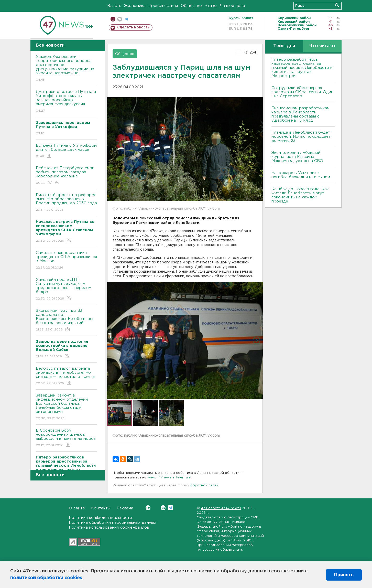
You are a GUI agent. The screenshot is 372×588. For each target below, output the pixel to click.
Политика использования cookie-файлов (109, 527)
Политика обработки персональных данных (113, 523)
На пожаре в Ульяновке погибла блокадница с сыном (301, 175)
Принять (344, 575)
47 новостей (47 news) (221, 508)
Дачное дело (232, 6)
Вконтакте (148, 508)
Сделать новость (133, 27)
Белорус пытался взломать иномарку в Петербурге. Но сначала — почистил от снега (66, 376)
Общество (191, 6)
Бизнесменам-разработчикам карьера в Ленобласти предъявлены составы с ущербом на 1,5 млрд (300, 114)
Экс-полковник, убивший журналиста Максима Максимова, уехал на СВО (297, 157)
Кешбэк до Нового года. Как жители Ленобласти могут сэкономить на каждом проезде (300, 195)
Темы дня (284, 46)
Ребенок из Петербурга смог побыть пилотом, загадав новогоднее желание (66, 176)
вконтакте (120, 19)
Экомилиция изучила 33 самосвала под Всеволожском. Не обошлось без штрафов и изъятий (66, 320)
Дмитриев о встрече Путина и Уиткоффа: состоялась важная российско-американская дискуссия (66, 101)
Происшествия (163, 6)
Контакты (101, 508)
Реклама (125, 508)
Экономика (135, 6)
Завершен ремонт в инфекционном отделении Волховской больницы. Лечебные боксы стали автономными (66, 407)
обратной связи (204, 485)
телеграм (126, 19)
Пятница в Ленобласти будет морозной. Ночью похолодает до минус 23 (301, 137)
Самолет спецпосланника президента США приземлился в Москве (66, 260)
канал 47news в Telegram (169, 478)
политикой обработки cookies (46, 578)
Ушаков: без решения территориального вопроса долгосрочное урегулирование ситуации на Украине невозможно (66, 68)
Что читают (322, 46)
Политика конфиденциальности (100, 518)
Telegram (171, 508)
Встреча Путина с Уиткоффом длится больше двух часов (66, 151)
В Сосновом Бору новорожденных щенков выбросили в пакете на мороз (66, 438)
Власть (114, 6)
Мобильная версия (113, 19)
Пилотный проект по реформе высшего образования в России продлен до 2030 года (66, 203)
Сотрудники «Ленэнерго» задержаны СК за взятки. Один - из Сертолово (302, 92)
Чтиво (211, 6)
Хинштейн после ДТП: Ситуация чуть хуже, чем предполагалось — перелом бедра (66, 289)
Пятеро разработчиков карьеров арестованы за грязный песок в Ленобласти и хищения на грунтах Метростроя (302, 68)
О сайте (77, 508)
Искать (337, 5)
